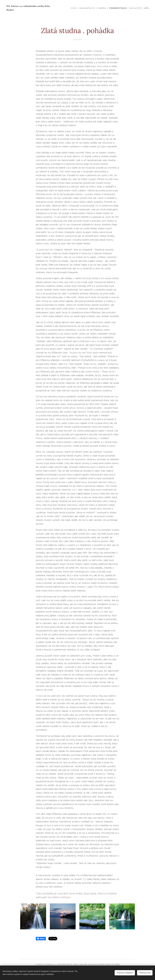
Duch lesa (90, 894)
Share (41, 939)
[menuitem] (74, 8)
